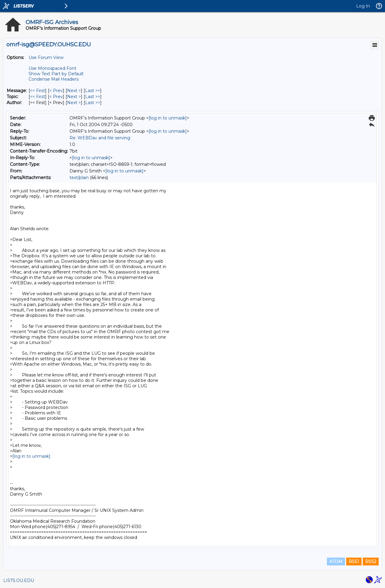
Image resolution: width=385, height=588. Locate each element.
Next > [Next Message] (74, 91)
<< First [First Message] (38, 91)
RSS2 (371, 562)
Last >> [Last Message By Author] (93, 103)
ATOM (336, 562)
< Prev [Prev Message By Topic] (56, 97)
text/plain (79, 178)
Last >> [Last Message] (93, 91)
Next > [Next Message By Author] (74, 103)
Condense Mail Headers (54, 79)
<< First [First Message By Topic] (38, 97)
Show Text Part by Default (56, 74)
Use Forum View (46, 57)
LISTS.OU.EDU (19, 580)
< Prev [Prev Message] (56, 91)
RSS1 (354, 562)
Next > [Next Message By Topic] (74, 97)
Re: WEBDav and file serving (100, 138)
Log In (363, 6)
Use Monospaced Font (52, 68)
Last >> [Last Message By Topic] (93, 97)
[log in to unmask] (168, 118)
